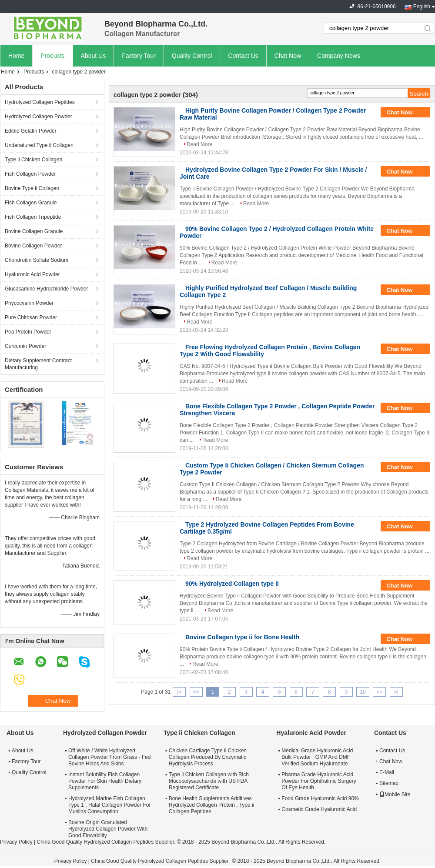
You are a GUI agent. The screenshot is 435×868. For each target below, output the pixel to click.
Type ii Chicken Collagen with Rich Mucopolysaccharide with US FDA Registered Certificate (209, 781)
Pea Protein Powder (28, 332)
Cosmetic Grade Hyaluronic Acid (319, 809)
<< (196, 692)
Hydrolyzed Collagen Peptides (40, 102)
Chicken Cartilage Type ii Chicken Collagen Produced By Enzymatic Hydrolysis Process (208, 757)
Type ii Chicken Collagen (33, 160)
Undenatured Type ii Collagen (39, 145)
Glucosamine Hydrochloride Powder (46, 289)
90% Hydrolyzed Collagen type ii (232, 584)
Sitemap (389, 783)
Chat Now (288, 56)
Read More (199, 144)
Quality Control (192, 56)
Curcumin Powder (25, 346)
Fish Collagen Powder (30, 174)
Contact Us (243, 56)
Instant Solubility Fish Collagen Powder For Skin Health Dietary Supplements (105, 781)
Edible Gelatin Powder (31, 131)
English (422, 7)
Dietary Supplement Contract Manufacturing (38, 364)
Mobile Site (395, 795)
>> (379, 692)
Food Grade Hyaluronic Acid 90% (320, 798)
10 (363, 692)
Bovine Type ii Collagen (32, 188)
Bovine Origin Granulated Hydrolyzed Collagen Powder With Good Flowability (108, 829)
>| (396, 692)
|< (179, 692)
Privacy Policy (16, 842)
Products (52, 56)
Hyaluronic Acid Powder (32, 274)
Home (16, 56)
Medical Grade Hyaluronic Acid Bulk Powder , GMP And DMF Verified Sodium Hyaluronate (317, 757)
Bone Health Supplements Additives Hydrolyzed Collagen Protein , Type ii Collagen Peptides (212, 805)
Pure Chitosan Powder (31, 317)
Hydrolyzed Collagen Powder (38, 117)
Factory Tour (139, 56)
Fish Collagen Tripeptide (33, 217)
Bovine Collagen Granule (34, 231)
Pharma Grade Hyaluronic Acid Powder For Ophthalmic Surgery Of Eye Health (319, 781)
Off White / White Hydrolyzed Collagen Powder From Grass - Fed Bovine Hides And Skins (109, 757)
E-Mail (387, 772)
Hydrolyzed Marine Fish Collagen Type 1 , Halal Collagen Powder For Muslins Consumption (109, 805)
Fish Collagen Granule (31, 203)
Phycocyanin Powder (29, 303)
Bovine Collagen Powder (33, 246)
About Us (94, 56)
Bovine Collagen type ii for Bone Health (242, 637)
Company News (339, 56)
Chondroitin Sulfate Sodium (37, 260)
